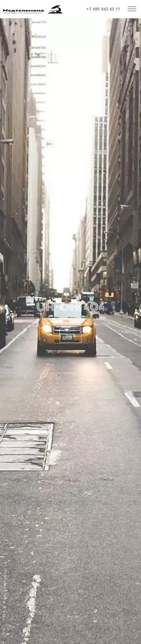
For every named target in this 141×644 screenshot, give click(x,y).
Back (71, 335)
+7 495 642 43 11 (103, 9)
